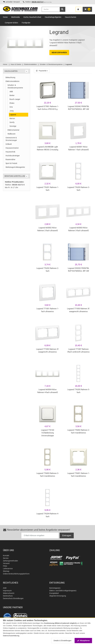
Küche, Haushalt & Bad (32, 17)
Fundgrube (26, 23)
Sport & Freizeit (11, 163)
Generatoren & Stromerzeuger (11, 139)
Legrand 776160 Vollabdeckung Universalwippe (48, 433)
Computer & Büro (11, 23)
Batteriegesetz (55, 588)
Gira (11, 107)
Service (6, 558)
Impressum (7, 591)
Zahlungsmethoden (10, 561)
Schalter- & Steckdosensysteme (15, 86)
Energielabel (54, 593)
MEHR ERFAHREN (59, 53)
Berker (12, 95)
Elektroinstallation (12, 81)
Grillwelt (9, 144)
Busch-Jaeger (15, 99)
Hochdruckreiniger (13, 156)
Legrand (13, 115)
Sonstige (13, 126)
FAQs (5, 566)
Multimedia (16, 17)
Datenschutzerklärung (11, 636)
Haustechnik (10, 152)
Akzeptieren (83, 641)
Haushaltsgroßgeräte (53, 17)
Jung (12, 111)
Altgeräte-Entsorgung (58, 596)
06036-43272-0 (38, 2)
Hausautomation (12, 148)
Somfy (12, 122)
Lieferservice (8, 569)
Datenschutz (8, 596)
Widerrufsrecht (9, 593)
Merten (12, 118)
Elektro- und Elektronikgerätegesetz (63, 591)
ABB (11, 92)
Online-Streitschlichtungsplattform (16, 574)
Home (5, 17)
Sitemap (6, 571)
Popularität (42, 71)
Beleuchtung (10, 77)
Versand (6, 563)
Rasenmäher (10, 159)
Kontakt (6, 556)
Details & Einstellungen (62, 641)
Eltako (12, 103)
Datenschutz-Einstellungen (13, 598)
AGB (5, 588)
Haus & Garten (71, 17)
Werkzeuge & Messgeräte (15, 167)
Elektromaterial (13, 130)
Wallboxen (12, 134)
